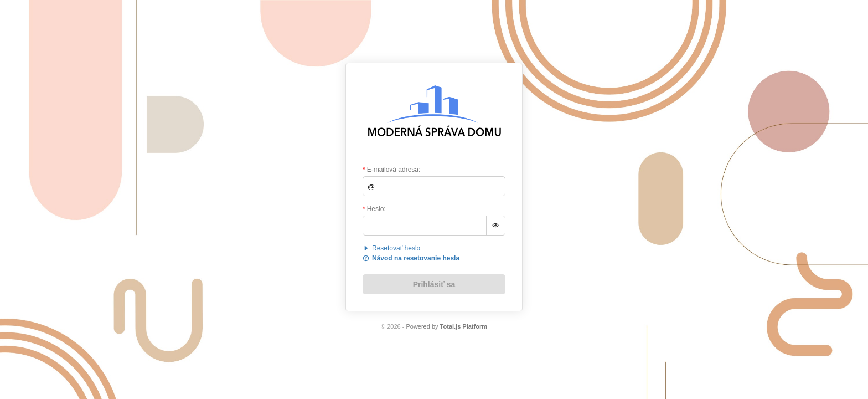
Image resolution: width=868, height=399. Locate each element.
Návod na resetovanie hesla (411, 258)
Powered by (446, 326)
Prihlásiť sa (434, 284)
